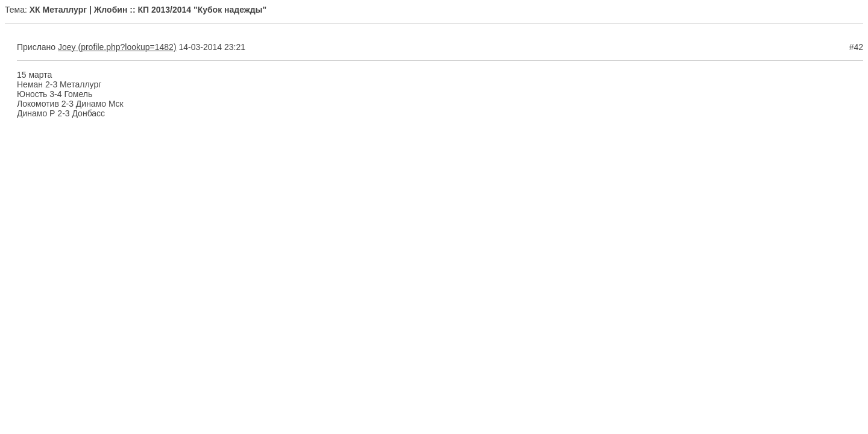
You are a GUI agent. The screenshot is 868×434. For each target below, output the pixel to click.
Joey (67, 47)
